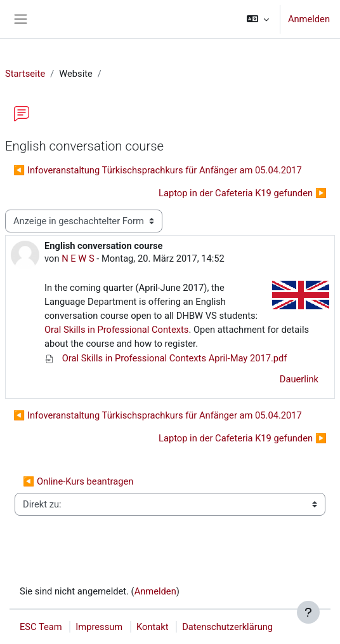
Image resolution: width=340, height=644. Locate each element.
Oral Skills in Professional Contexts (116, 330)
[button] (258, 19)
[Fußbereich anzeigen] (308, 612)
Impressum (99, 627)
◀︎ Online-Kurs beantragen (78, 481)
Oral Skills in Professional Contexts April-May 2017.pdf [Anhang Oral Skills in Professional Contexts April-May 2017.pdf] (166, 358)
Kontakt (153, 627)
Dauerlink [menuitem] (299, 379)
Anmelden (309, 19)
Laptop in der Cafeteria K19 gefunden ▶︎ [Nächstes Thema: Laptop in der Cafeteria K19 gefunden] (243, 193)
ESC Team (41, 627)
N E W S (78, 258)
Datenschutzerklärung (227, 627)
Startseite (25, 74)
